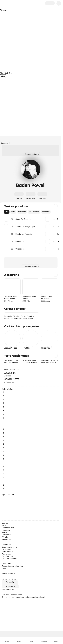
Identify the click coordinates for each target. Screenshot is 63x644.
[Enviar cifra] (42, 195)
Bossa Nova (12, 379)
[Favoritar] (19, 195)
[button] (5, 314)
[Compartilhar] (31, 195)
